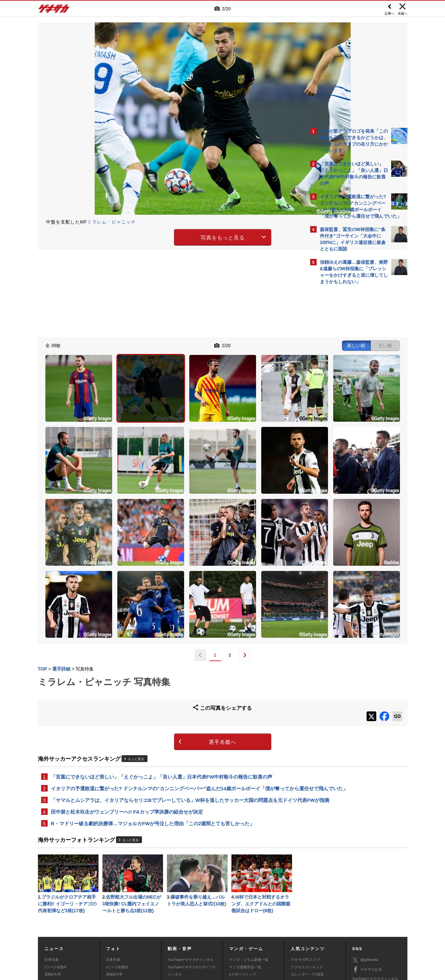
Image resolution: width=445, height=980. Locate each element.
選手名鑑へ (166, 647)
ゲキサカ (54, 10)
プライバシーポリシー (269, 932)
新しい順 (243, 345)
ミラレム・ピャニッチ (111, 222)
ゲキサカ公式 (367, 895)
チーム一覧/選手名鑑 (307, 907)
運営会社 (184, 932)
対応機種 (129, 932)
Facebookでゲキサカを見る (347, 399)
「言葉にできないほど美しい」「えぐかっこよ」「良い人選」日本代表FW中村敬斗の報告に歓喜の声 (162, 682)
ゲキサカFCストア (306, 885)
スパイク (52, 914)
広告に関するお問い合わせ (124, 939)
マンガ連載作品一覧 (245, 892)
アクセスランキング (307, 892)
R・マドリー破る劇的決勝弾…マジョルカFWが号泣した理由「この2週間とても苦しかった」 (153, 747)
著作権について (156, 932)
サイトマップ (210, 932)
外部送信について (309, 932)
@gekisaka (365, 885)
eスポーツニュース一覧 (248, 907)
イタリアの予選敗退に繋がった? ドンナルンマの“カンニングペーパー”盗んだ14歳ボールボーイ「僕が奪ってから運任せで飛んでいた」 (170, 698)
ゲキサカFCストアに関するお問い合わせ (310, 939)
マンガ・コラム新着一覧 (249, 885)
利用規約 (236, 932)
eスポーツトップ (243, 900)
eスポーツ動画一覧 (244, 914)
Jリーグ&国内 (55, 892)
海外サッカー (55, 907)
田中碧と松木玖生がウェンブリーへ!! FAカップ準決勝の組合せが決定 (127, 734)
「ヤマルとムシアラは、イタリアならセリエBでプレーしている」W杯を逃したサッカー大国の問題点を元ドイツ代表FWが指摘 (172, 718)
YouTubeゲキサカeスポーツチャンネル (192, 896)
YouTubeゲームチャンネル (374, 914)
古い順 (272, 345)
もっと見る (136, 664)
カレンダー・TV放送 (307, 900)
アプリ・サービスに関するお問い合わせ (237, 939)
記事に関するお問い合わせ (175, 939)
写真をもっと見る (166, 236)
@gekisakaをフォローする (346, 386)
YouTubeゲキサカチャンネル (191, 885)
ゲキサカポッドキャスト (187, 907)
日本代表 (52, 885)
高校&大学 (53, 900)
